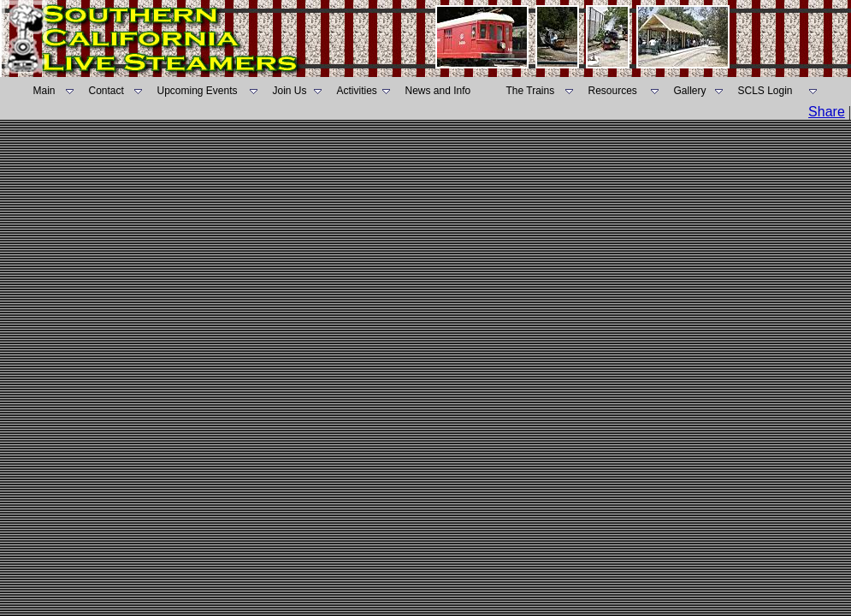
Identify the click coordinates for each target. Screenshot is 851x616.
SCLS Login (765, 91)
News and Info (438, 91)
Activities (357, 91)
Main (44, 91)
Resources (613, 91)
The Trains (531, 91)
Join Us (290, 91)
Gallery (690, 91)
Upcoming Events (198, 91)
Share (827, 112)
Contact (106, 91)
